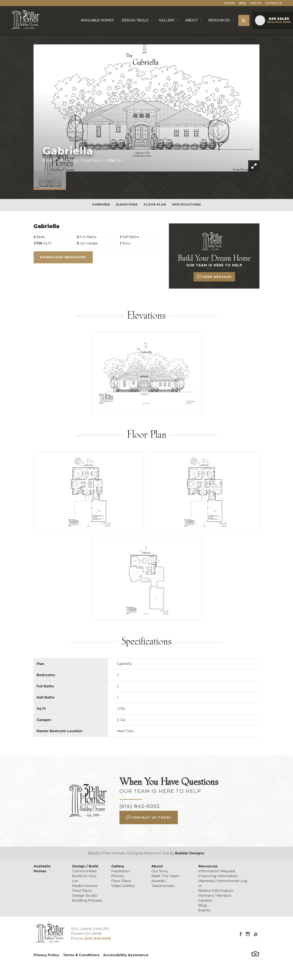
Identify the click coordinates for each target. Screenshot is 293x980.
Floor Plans (82, 891)
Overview (101, 204)
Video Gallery (123, 886)
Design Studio (85, 895)
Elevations (127, 204)
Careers (205, 900)
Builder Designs (190, 853)
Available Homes (97, 20)
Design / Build (85, 866)
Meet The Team (166, 876)
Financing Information (218, 876)
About (157, 866)
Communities (84, 871)
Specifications (187, 204)
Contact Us (274, 3)
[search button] (244, 20)
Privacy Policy (46, 955)
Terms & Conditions (81, 955)
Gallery (118, 866)
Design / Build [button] (135, 20)
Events (230, 3)
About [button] (191, 20)
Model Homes (85, 886)
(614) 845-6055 (140, 806)
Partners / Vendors (215, 895)
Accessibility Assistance (126, 955)
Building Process (87, 900)
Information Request (217, 871)
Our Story (160, 871)
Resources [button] (219, 20)
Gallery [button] (167, 20)
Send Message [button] (217, 277)
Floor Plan (155, 204)
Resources (208, 866)
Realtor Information (216, 891)
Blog (242, 3)
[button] (244, 20)
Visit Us (256, 3)
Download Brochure (63, 257)
